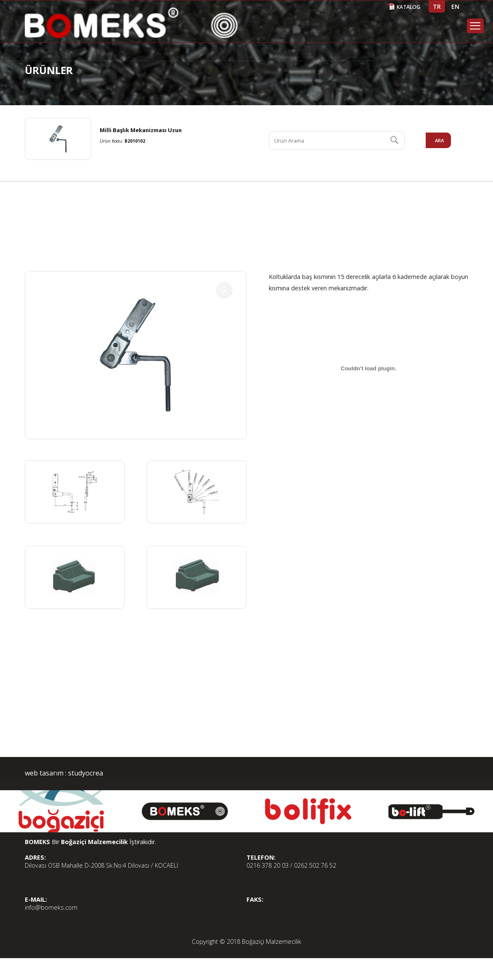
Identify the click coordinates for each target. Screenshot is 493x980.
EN (455, 7)
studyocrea (85, 773)
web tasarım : (46, 773)
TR (437, 7)
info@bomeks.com (51, 907)
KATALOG (408, 7)
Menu (475, 26)
